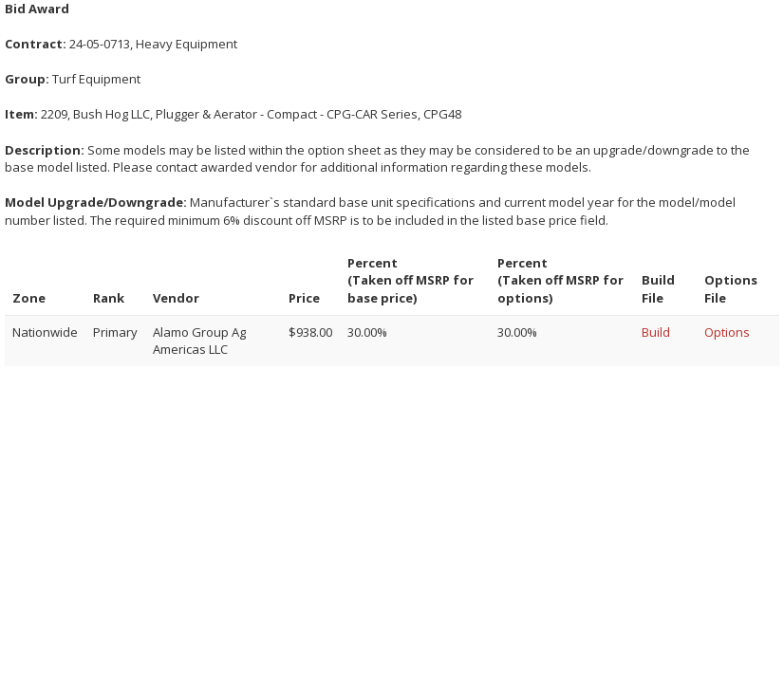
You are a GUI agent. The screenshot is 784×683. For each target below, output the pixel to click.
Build (656, 332)
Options (727, 332)
